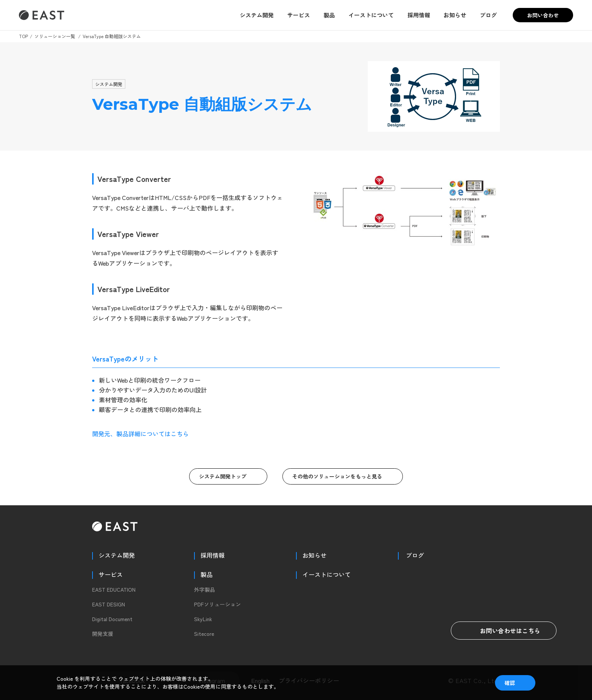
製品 (329, 15)
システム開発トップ (223, 476)
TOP (23, 36)
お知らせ (455, 15)
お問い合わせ (543, 15)
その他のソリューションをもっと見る (337, 476)
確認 (510, 683)
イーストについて (371, 15)
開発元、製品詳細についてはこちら (140, 434)
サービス (299, 15)
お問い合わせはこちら (504, 631)
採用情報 (419, 15)
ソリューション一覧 (55, 36)
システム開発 (257, 15)
